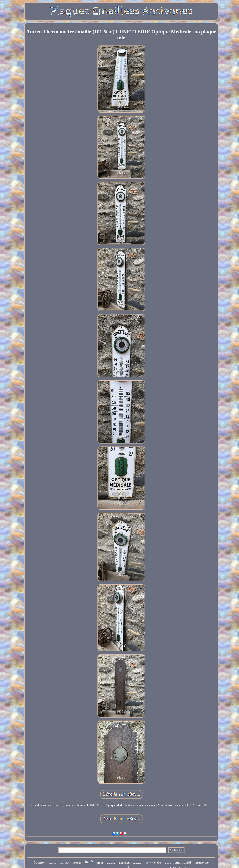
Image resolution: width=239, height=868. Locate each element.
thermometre (153, 862)
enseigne (137, 863)
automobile (65, 863)
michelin (111, 863)
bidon (168, 863)
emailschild (183, 862)
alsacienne (202, 863)
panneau (52, 863)
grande (77, 863)
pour (100, 863)
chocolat (124, 863)
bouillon (40, 862)
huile (89, 862)
